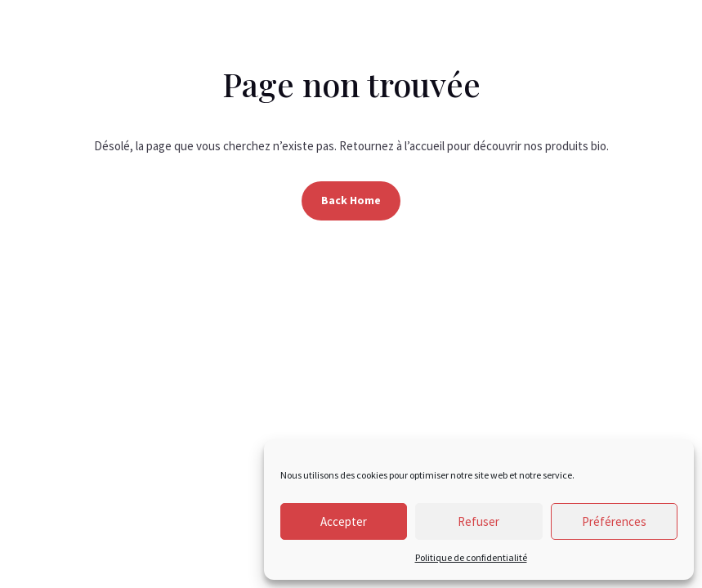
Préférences (614, 521)
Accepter (344, 521)
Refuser (478, 521)
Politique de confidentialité (471, 557)
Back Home (351, 200)
